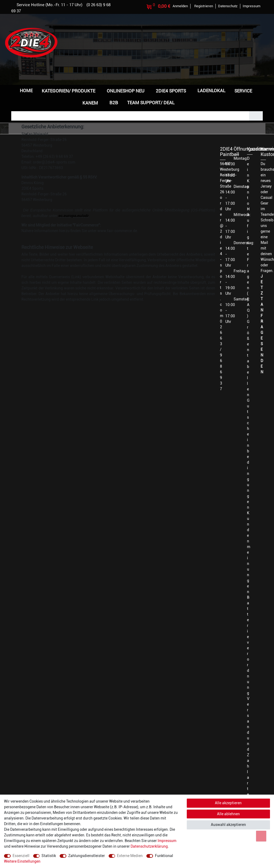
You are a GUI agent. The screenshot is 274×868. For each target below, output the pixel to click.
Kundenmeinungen (249, 552)
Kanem (90, 103)
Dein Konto (248, 181)
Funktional (164, 856)
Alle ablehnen (228, 814)
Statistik (49, 856)
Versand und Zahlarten (248, 749)
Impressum (167, 841)
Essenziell (21, 856)
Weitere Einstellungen (22, 861)
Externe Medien (130, 856)
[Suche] (256, 116)
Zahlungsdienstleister (87, 856)
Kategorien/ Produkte (68, 91)
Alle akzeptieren (228, 803)
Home (26, 91)
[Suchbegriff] (130, 116)
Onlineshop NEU (126, 91)
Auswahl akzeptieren (228, 825)
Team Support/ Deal (151, 103)
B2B (114, 103)
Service (243, 91)
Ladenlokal (211, 91)
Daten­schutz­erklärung (149, 846)
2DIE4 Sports (171, 91)
